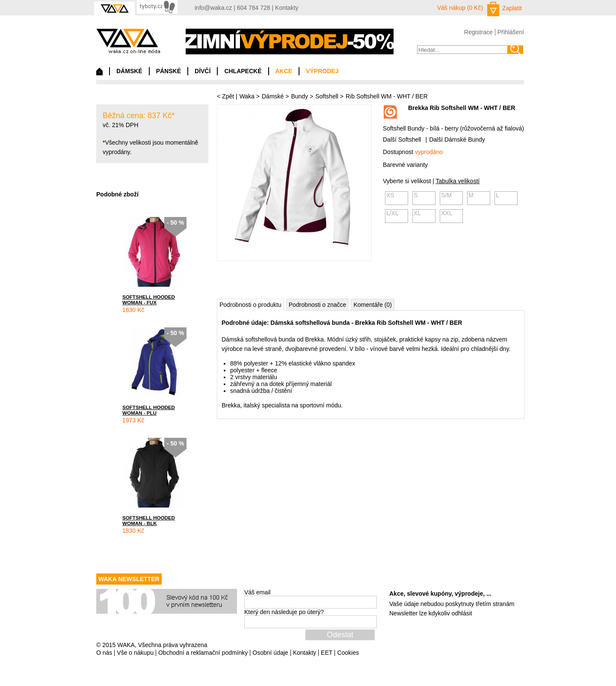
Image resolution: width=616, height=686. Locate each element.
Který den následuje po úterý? (284, 612)
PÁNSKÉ (169, 71)
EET (327, 653)
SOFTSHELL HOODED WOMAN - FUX (149, 300)
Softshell (327, 96)
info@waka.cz (213, 8)
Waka (247, 96)
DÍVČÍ (203, 71)
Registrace (478, 32)
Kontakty (287, 8)
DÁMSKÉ (129, 71)
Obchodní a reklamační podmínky (203, 653)
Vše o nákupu (135, 653)
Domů (99, 74)
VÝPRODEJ (322, 71)
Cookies (348, 653)
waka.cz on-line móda (128, 41)
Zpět (228, 96)
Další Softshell (402, 140)
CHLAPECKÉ (243, 71)
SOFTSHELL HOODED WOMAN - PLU (149, 410)
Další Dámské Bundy (457, 140)
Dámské (273, 96)
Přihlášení (511, 32)
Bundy (299, 96)
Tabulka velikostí (458, 181)
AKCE (284, 71)
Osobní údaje (270, 653)
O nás (104, 653)
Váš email (257, 592)
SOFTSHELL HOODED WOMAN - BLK (149, 520)
